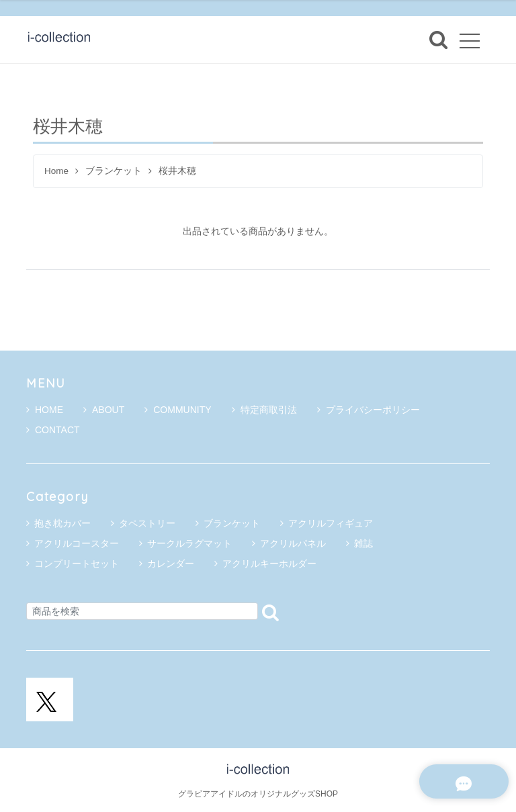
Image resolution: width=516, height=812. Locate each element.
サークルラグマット (189, 543)
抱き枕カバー (62, 523)
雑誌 (363, 543)
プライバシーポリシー (369, 410)
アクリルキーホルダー (269, 563)
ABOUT (104, 410)
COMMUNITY (178, 410)
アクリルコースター (77, 543)
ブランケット (114, 171)
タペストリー (147, 523)
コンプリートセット (77, 563)
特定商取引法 (264, 410)
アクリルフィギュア (331, 523)
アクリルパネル (293, 543)
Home (56, 171)
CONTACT (53, 430)
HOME (45, 410)
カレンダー (171, 563)
